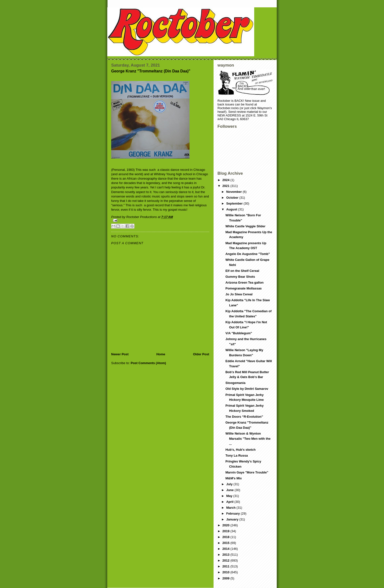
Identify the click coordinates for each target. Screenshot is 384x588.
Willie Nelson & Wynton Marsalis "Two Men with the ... (248, 439)
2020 (226, 525)
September (235, 203)
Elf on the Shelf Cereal (242, 271)
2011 (226, 566)
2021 (226, 186)
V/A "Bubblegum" (239, 333)
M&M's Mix (234, 478)
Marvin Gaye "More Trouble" (247, 472)
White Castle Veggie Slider (245, 226)
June (230, 490)
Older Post (201, 354)
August (232, 209)
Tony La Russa (237, 455)
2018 (226, 537)
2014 (226, 549)
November (234, 192)
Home (161, 354)
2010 (226, 572)
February (234, 513)
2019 (226, 531)
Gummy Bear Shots (240, 277)
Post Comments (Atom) (148, 363)
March (231, 508)
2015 (226, 543)
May (230, 496)
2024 (226, 180)
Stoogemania (235, 383)
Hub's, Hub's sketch (240, 450)
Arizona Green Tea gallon (244, 282)
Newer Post (120, 354)
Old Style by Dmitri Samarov (247, 389)
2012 (226, 560)
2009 (226, 578)
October (233, 198)
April (230, 502)
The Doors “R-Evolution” (244, 417)
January (233, 519)
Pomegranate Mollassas (243, 288)
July (230, 484)
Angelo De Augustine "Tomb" (247, 254)
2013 (226, 555)
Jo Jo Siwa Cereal (239, 294)
